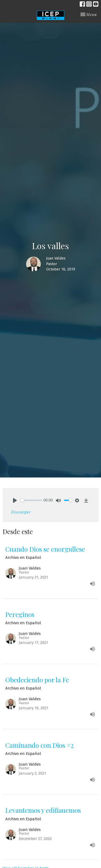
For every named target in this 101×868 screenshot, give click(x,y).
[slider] (31, 500)
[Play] (15, 500)
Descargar (21, 512)
